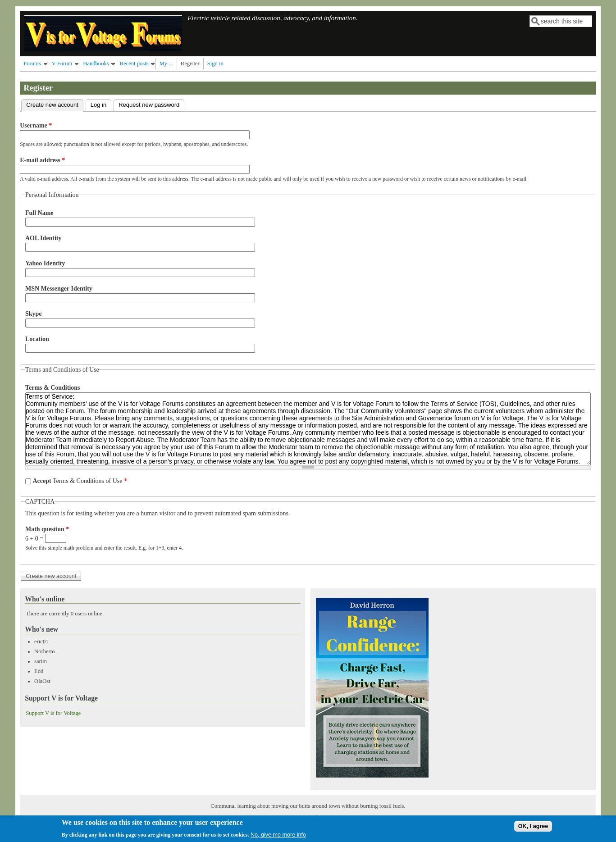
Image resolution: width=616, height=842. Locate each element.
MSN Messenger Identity (59, 289)
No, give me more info (278, 836)
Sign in (215, 64)
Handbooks (96, 64)
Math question (47, 529)
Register (190, 64)
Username (36, 125)
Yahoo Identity (45, 263)
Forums (32, 64)
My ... (166, 64)
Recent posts (134, 64)
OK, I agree (533, 828)
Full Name (39, 213)
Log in (98, 105)
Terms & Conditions (53, 388)
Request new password (149, 105)
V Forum (62, 64)
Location (37, 339)
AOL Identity (43, 238)
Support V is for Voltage (53, 713)
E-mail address (42, 160)
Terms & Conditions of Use (80, 481)
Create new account (55, 104)
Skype (34, 314)
